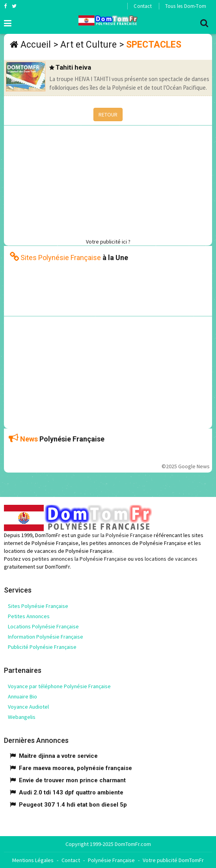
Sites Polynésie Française (38, 606)
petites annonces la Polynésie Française (79, 559)
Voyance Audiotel (28, 707)
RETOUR (108, 115)
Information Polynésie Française (46, 637)
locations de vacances (171, 559)
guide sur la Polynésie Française (115, 535)
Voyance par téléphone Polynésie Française (59, 686)
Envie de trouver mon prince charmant (72, 780)
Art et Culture (88, 45)
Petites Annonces (29, 616)
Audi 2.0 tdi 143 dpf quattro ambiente (71, 792)
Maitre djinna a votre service (58, 756)
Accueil (36, 45)
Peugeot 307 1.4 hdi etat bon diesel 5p (73, 805)
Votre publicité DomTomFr (173, 860)
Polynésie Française (111, 860)
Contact (142, 6)
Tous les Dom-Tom (186, 6)
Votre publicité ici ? (108, 242)
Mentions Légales (33, 860)
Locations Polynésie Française (43, 626)
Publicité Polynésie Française (42, 647)
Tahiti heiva (73, 67)
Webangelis (22, 717)
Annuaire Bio (22, 696)
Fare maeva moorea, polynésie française (75, 768)
